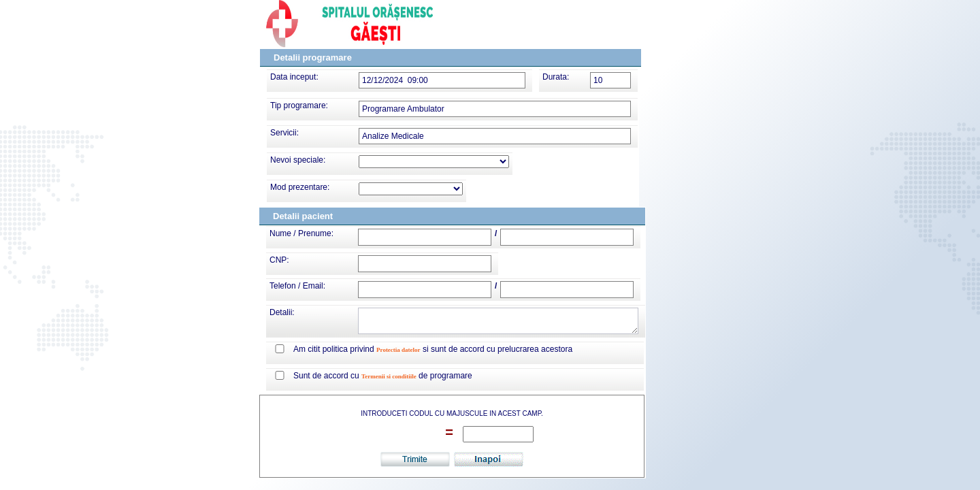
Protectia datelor (398, 350)
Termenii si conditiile (389, 376)
